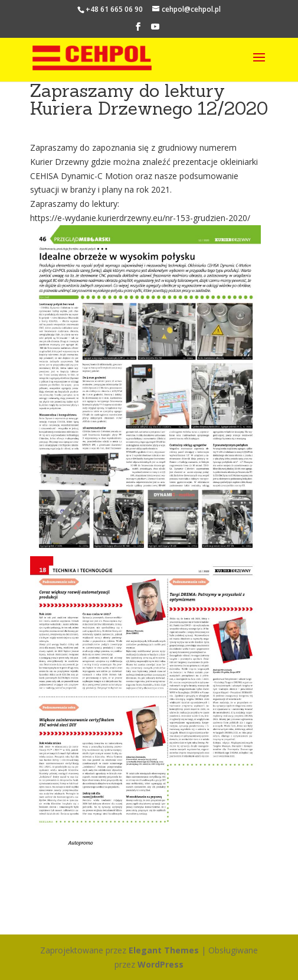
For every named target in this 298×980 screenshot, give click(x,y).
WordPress (161, 964)
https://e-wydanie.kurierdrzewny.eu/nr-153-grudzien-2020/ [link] (140, 218)
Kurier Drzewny (60, 162)
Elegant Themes (164, 950)
